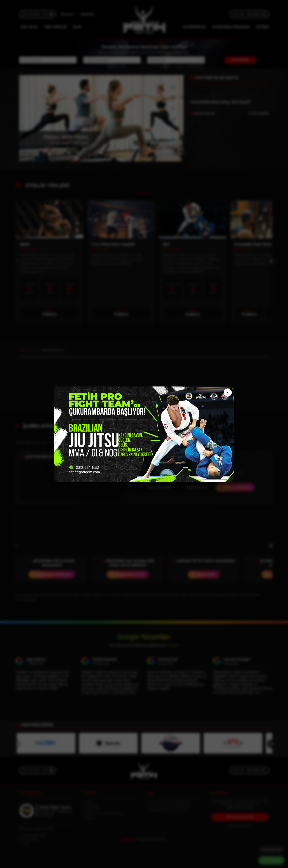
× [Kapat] (228, 393)
